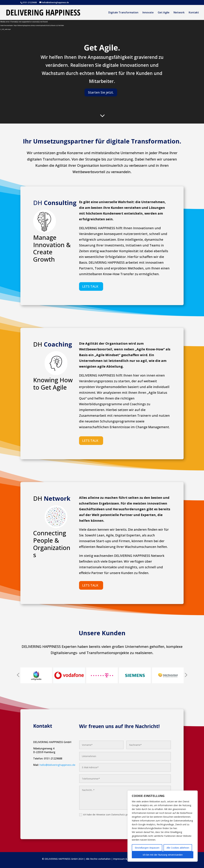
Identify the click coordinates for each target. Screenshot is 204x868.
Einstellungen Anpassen (147, 848)
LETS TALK (90, 286)
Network (179, 13)
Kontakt (194, 13)
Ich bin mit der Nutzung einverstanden (163, 855)
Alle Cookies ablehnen (178, 848)
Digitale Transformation (123, 13)
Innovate (148, 13)
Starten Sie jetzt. (101, 92)
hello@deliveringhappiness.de (57, 765)
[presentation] (18, 675)
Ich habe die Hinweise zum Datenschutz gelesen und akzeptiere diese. (119, 815)
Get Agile (164, 13)
